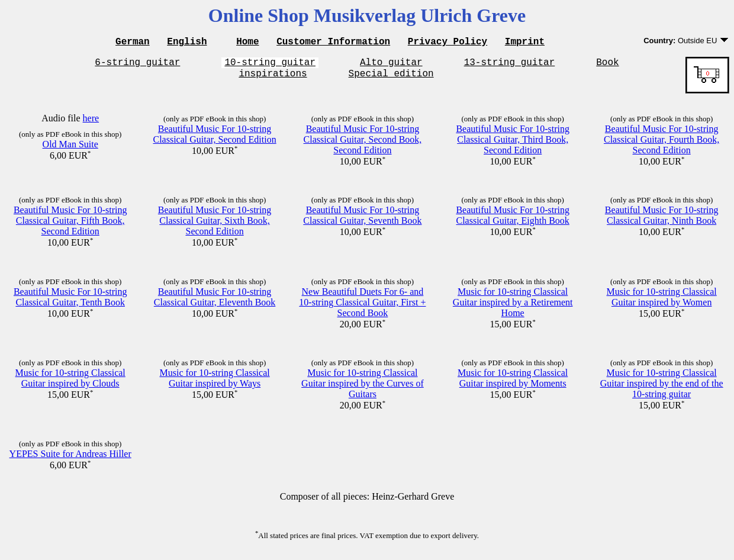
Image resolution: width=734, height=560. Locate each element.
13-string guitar (510, 65)
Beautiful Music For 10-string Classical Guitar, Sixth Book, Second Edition (215, 226)
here (91, 123)
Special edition (391, 78)
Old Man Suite (70, 149)
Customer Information (333, 43)
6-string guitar (137, 65)
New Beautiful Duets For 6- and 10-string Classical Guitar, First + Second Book (362, 308)
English (187, 43)
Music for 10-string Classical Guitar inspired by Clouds (70, 383)
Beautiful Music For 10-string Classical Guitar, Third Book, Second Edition (513, 145)
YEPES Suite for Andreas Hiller (70, 459)
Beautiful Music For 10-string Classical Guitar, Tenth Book (70, 302)
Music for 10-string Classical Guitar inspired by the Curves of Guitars (363, 389)
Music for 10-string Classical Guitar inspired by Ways (215, 383)
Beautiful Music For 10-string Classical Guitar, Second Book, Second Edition (363, 145)
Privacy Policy (448, 43)
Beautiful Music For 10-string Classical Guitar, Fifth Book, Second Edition (70, 226)
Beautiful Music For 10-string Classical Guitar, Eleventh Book (215, 302)
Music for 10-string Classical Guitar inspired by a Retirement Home (513, 308)
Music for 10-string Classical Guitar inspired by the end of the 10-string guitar (662, 389)
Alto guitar (391, 65)
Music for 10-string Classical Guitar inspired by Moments (513, 383)
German (133, 43)
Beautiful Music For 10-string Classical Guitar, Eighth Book (513, 221)
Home (247, 43)
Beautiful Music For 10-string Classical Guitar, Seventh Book (362, 221)
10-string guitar (270, 65)
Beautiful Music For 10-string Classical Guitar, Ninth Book (662, 221)
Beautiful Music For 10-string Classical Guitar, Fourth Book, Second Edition (661, 145)
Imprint (525, 43)
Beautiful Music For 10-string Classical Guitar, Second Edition (214, 139)
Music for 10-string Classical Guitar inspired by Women (662, 302)
